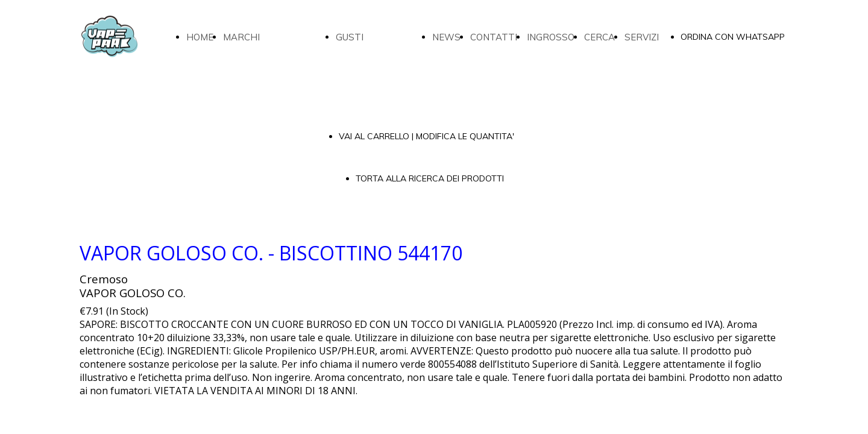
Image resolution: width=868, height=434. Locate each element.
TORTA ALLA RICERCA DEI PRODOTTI (430, 178)
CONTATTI (494, 37)
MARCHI (241, 37)
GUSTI (350, 37)
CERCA (599, 37)
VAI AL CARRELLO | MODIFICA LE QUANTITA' (426, 136)
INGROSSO (551, 37)
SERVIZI (642, 37)
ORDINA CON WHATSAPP (733, 37)
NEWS (446, 37)
